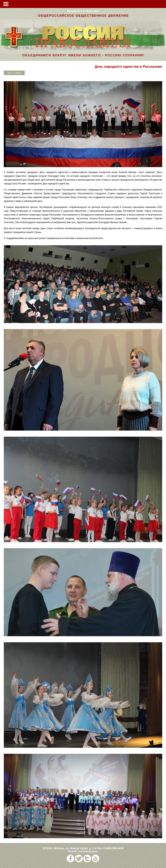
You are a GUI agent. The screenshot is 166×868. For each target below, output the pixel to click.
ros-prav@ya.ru (88, 851)
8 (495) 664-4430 (113, 848)
